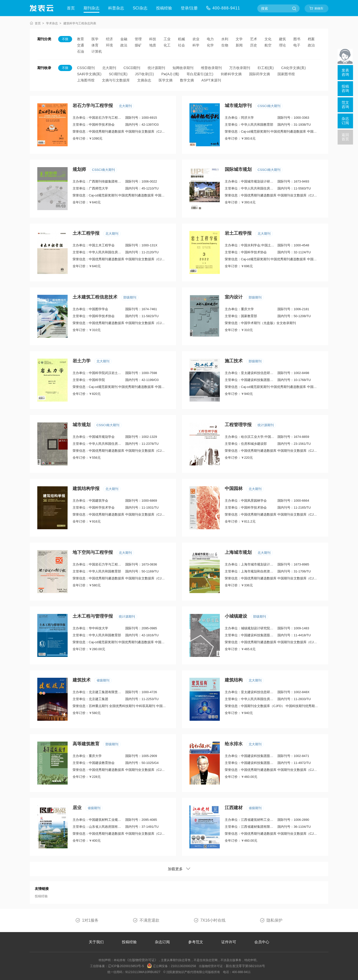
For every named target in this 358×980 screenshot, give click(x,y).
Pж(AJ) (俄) (170, 74)
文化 (268, 39)
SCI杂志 (140, 8)
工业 (167, 39)
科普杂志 (116, 8)
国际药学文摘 (260, 74)
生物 (225, 45)
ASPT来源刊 (211, 80)
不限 (65, 39)
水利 (225, 39)
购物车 (319, 8)
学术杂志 (52, 23)
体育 (95, 45)
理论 (282, 45)
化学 (210, 45)
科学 (196, 45)
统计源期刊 (156, 68)
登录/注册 (189, 8)
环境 (109, 45)
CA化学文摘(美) (293, 68)
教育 (81, 39)
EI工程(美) (266, 68)
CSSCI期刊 (86, 68)
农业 (196, 39)
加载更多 (179, 869)
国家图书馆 (286, 74)
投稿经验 (164, 8)
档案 (311, 39)
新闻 (239, 45)
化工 (167, 45)
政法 (124, 45)
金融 (124, 39)
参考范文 (196, 942)
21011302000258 (183, 966)
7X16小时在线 (213, 920)
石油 (81, 51)
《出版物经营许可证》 (142, 960)
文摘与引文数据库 (116, 80)
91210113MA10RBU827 (143, 972)
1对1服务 (90, 920)
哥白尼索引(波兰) (200, 74)
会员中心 (262, 942)
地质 (153, 45)
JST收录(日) (144, 74)
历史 (254, 45)
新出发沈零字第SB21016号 (245, 966)
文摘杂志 (144, 80)
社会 (181, 45)
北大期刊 (109, 68)
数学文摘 (187, 80)
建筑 (282, 39)
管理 (138, 39)
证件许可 (229, 942)
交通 (81, 45)
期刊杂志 (91, 8)
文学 (239, 39)
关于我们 (96, 942)
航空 (268, 45)
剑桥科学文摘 (231, 74)
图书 (297, 39)
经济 (109, 39)
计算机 (97, 51)
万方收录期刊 (240, 68)
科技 (153, 39)
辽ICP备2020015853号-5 (126, 966)
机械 (181, 39)
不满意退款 (149, 920)
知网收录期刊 (183, 68)
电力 (210, 39)
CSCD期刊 (132, 68)
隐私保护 (274, 920)
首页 (71, 8)
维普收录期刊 (211, 68)
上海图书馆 (86, 80)
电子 (297, 45)
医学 (95, 39)
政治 (311, 45)
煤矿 (138, 45)
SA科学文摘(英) (89, 74)
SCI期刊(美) (118, 74)
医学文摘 (166, 80)
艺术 (254, 39)
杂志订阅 (162, 942)
